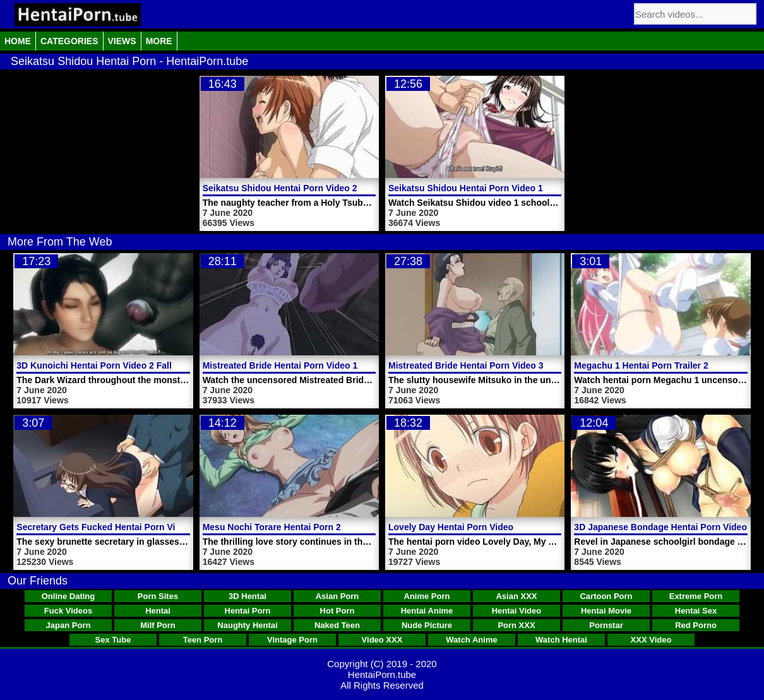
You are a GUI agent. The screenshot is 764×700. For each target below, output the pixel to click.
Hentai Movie (606, 611)
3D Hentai (248, 596)
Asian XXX (516, 596)
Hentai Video (517, 611)
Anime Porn (427, 596)
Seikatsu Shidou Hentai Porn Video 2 (280, 188)
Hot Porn (337, 611)
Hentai (158, 611)
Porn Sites (158, 596)
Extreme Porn (696, 596)
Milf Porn (158, 625)
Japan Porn (69, 625)
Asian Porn (337, 596)
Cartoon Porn (606, 596)
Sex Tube (113, 640)
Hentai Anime (427, 611)
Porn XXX (516, 625)
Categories (69, 41)
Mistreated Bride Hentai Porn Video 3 (466, 365)
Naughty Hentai (247, 625)
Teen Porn (203, 640)
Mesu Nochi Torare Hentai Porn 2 (272, 527)
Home (18, 41)
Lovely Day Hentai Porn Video (451, 527)
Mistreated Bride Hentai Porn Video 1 (280, 365)
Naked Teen (337, 625)
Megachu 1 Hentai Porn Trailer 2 (641, 365)
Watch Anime (471, 640)
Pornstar (606, 625)
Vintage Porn (292, 640)
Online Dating (69, 596)
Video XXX (382, 640)
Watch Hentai (561, 640)
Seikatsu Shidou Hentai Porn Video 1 (466, 188)
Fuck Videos (68, 611)
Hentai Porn (248, 611)
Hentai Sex (696, 611)
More (159, 41)
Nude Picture (427, 625)
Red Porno (696, 625)
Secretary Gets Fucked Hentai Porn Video (104, 527)
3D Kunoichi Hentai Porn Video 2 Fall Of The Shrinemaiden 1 (143, 365)
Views (122, 41)
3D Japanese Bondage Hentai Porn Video (660, 527)
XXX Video (651, 640)
